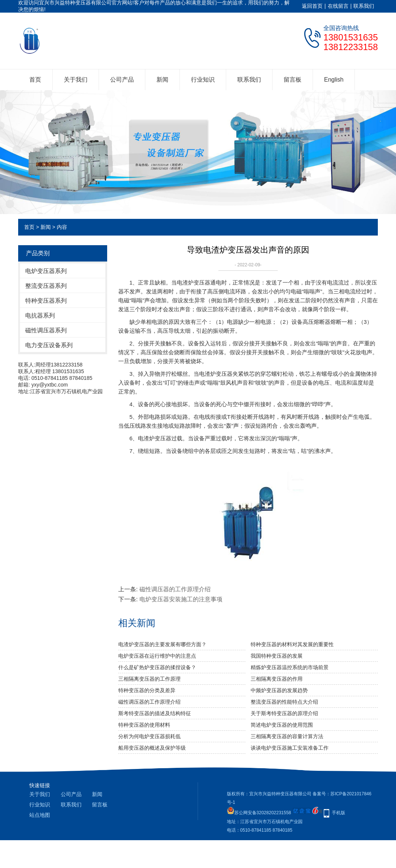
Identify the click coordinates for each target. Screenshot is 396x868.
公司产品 (122, 80)
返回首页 (312, 6)
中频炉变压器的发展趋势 (279, 690)
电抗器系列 (40, 315)
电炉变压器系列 (46, 271)
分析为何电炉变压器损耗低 (149, 736)
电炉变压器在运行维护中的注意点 (157, 656)
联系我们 (364, 6)
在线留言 (338, 6)
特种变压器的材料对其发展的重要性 (292, 644)
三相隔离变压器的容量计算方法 (287, 736)
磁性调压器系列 (46, 330)
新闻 (162, 80)
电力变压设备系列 (49, 345)
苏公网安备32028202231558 (259, 813)
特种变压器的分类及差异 (147, 690)
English (334, 80)
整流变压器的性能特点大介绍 (284, 702)
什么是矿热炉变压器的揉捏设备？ (157, 667)
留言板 (293, 80)
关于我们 (76, 80)
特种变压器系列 (46, 301)
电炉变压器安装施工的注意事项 (181, 599)
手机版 (339, 813)
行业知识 (203, 80)
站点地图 (40, 815)
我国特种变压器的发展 (277, 656)
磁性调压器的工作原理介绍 (175, 589)
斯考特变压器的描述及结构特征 (155, 713)
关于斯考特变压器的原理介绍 (284, 713)
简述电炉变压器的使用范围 (282, 725)
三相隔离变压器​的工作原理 (149, 679)
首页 (35, 80)
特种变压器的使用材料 (144, 725)
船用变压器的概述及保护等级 (152, 748)
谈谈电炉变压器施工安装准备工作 (290, 748)
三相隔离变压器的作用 (277, 679)
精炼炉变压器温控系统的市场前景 (290, 667)
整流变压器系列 (46, 286)
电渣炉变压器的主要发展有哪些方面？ (162, 644)
